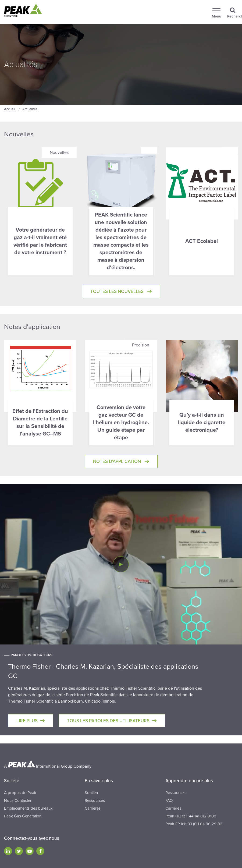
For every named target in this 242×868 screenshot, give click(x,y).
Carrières (93, 808)
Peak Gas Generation (23, 816)
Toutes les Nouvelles (118, 291)
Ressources (95, 800)
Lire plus (27, 721)
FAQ (169, 800)
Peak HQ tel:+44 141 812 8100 (191, 816)
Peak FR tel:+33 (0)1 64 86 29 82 (194, 824)
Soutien (91, 793)
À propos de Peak (20, 793)
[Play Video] (121, 564)
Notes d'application (118, 461)
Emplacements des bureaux (28, 808)
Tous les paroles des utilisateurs (108, 721)
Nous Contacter (18, 800)
